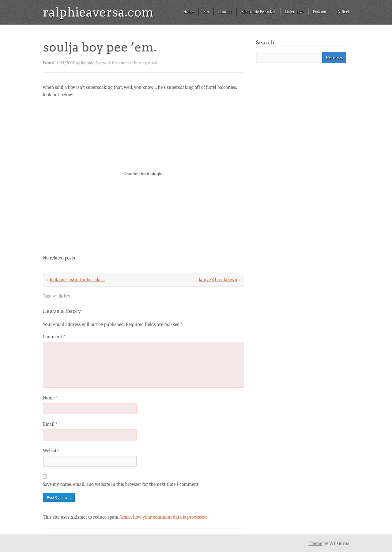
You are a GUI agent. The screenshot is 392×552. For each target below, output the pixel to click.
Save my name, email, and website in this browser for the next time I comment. (121, 484)
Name (50, 398)
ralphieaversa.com (98, 12)
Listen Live (294, 12)
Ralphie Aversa (94, 63)
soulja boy (61, 296)
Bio (206, 12)
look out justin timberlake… (77, 280)
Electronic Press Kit (258, 12)
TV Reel (342, 12)
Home (188, 12)
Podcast (320, 12)
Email (50, 424)
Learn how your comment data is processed (164, 517)
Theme (315, 543)
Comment (54, 337)
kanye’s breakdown (218, 280)
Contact (225, 12)
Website (51, 451)
